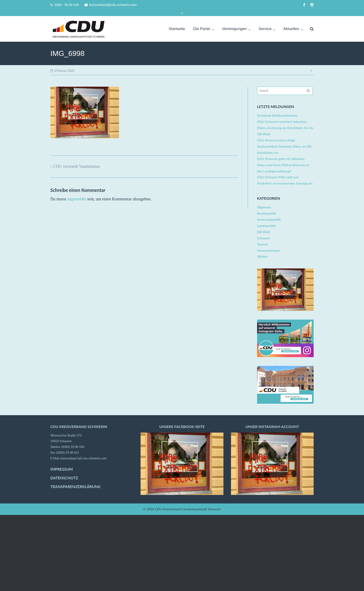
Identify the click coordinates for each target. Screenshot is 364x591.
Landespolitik (266, 219)
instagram (312, 5)
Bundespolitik (267, 207)
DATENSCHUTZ (64, 472)
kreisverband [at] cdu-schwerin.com (83, 452)
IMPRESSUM (62, 463)
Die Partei (202, 22)
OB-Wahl (264, 225)
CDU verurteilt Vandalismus (77, 160)
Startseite (177, 22)
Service (265, 22)
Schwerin (264, 232)
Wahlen (262, 250)
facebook (304, 5)
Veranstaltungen (269, 244)
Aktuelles (291, 22)
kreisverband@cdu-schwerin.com (113, 5)
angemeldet (77, 193)
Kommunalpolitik (269, 213)
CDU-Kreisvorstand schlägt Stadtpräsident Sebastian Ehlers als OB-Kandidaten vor (285, 140)
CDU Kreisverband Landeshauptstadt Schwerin (188, 503)
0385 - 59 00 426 (67, 5)
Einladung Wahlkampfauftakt (277, 109)
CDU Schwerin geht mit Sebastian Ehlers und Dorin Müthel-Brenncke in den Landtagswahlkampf (283, 159)
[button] (10, 581)
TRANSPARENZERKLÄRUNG (75, 480)
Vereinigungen (235, 22)
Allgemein (264, 201)
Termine (263, 238)
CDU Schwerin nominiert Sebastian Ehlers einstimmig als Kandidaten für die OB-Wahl (285, 121)
